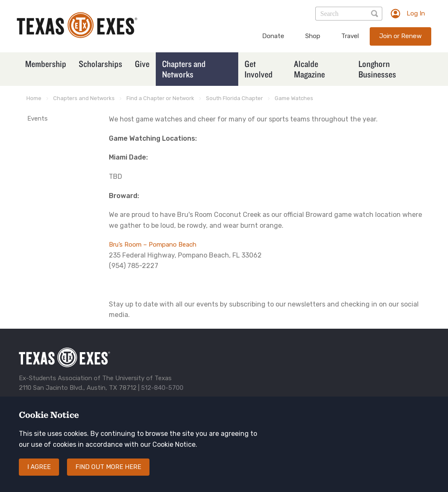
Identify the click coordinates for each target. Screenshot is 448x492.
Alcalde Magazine (309, 69)
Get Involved (259, 69)
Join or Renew (400, 36)
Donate (273, 36)
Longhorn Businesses (377, 69)
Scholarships (100, 64)
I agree (39, 467)
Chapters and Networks (184, 69)
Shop (313, 36)
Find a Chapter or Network (160, 98)
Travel (350, 36)
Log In (416, 13)
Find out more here (108, 467)
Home (34, 98)
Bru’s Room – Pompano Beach (153, 245)
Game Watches (294, 98)
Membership (46, 64)
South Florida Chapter (234, 98)
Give (142, 64)
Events (37, 118)
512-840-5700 (162, 388)
